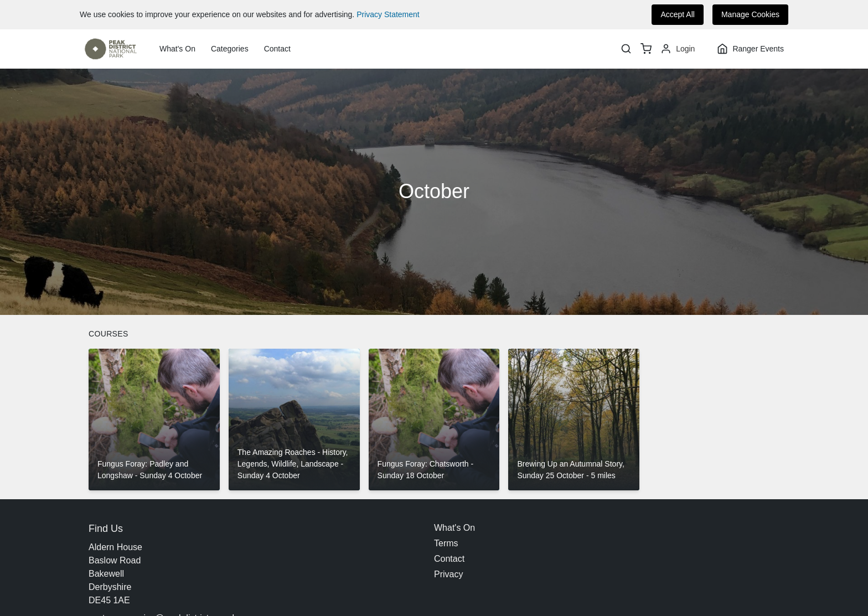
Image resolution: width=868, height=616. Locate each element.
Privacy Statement (388, 14)
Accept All (677, 14)
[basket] (646, 49)
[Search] (626, 49)
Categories (230, 49)
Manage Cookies (750, 14)
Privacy (448, 574)
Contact (277, 49)
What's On (177, 49)
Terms (446, 543)
